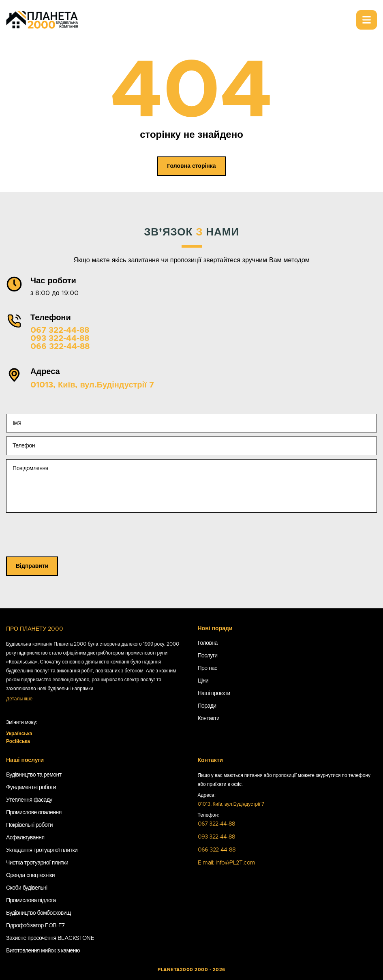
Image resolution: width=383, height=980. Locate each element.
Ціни (203, 681)
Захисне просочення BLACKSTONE (50, 938)
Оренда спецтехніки (30, 875)
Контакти (209, 719)
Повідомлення (30, 469)
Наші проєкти (214, 693)
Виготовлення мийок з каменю (43, 951)
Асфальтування (25, 838)
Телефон (24, 446)
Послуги (208, 656)
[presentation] (68, 541)
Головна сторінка (191, 166)
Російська (18, 741)
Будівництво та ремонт (34, 775)
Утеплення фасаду (29, 800)
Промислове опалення (34, 813)
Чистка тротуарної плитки (37, 863)
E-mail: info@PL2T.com (227, 863)
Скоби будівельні (27, 888)
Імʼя (17, 423)
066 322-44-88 (60, 347)
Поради (207, 706)
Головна (208, 643)
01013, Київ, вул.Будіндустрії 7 (92, 385)
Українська (19, 734)
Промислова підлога (31, 901)
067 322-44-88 (60, 330)
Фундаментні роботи (31, 787)
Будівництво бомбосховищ (39, 913)
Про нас (208, 668)
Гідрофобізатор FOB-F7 (35, 926)
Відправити (32, 566)
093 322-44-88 (60, 338)
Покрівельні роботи (29, 825)
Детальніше (19, 699)
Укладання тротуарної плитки (42, 850)
